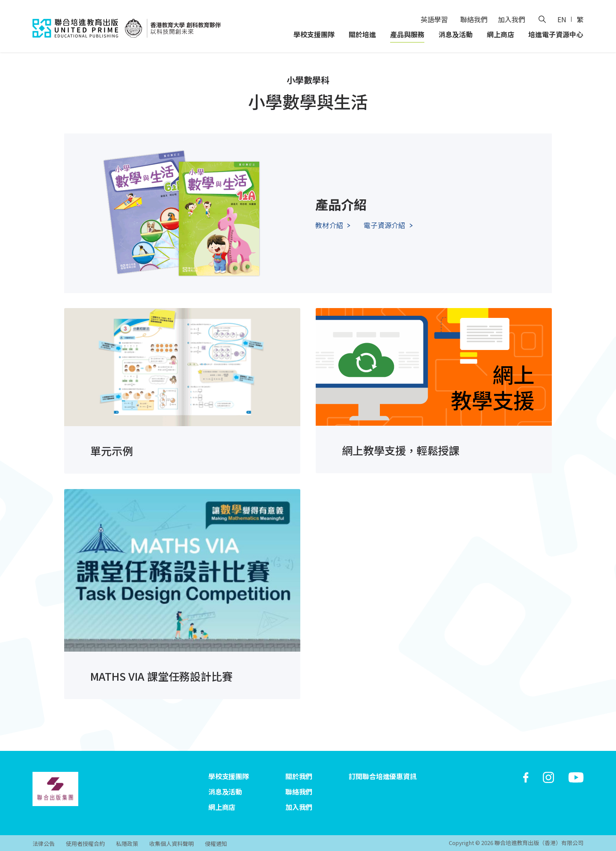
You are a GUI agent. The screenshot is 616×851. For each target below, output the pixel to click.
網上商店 (500, 34)
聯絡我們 (474, 19)
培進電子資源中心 (556, 34)
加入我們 (512, 19)
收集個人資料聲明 (172, 844)
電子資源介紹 (384, 225)
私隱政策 (127, 844)
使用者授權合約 (85, 844)
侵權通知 (216, 844)
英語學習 (434, 19)
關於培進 (362, 34)
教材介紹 (329, 225)
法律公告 (44, 844)
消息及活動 (456, 34)
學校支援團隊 (314, 34)
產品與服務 (407, 34)
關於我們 (299, 776)
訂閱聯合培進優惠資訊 (382, 776)
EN (562, 19)
